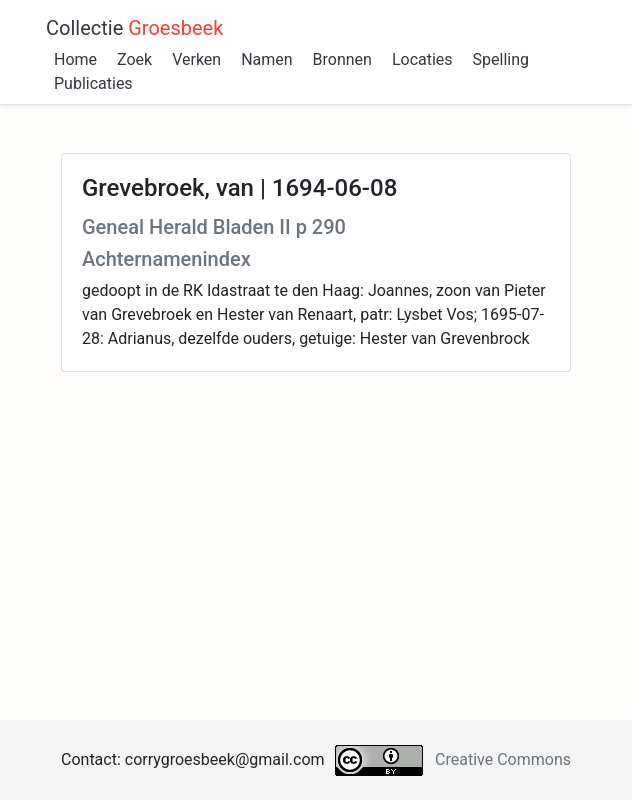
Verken (196, 59)
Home (75, 59)
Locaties (422, 59)
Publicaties (93, 83)
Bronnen (342, 59)
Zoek (134, 59)
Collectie (134, 28)
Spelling (501, 59)
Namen (266, 59)
